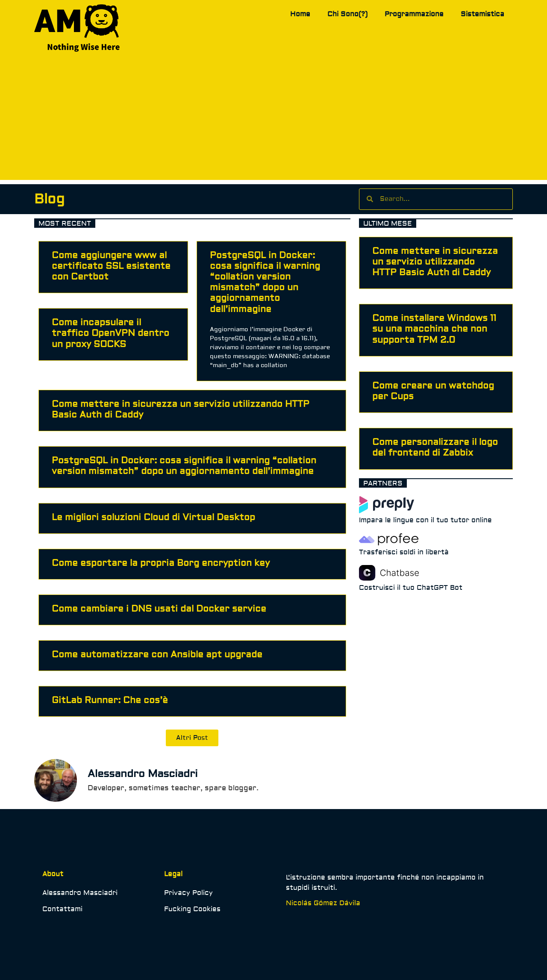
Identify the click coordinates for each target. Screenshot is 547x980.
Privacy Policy (188, 893)
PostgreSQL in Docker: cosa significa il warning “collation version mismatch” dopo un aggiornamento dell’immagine (265, 282)
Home (300, 14)
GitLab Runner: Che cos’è (110, 700)
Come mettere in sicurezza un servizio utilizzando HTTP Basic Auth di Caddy (181, 409)
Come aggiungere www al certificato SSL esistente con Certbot (111, 266)
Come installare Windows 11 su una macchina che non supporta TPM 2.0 (434, 329)
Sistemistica (482, 14)
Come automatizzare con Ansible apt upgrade (157, 655)
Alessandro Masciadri (80, 893)
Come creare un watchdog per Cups (433, 391)
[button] (192, 738)
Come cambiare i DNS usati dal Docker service (159, 609)
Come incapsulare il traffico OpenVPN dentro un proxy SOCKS (110, 333)
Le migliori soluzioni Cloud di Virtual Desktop (153, 517)
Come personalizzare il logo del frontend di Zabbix (435, 447)
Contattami (62, 909)
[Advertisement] (273, 120)
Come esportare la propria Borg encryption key (161, 563)
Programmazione (414, 14)
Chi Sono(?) (347, 14)
